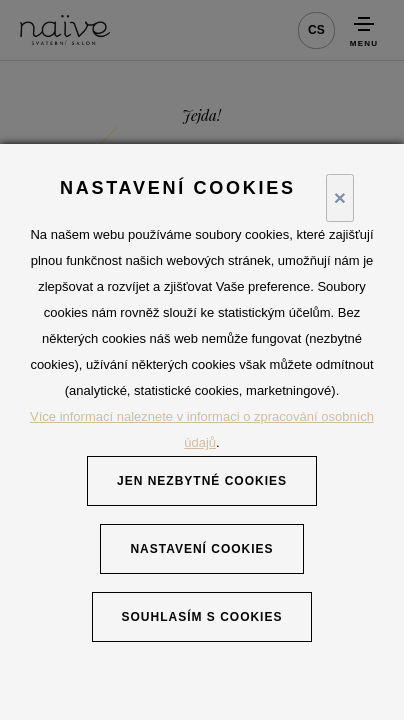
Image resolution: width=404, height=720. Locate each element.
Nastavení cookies (201, 549)
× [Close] (340, 197)
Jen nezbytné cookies (202, 481)
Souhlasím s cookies (202, 617)
